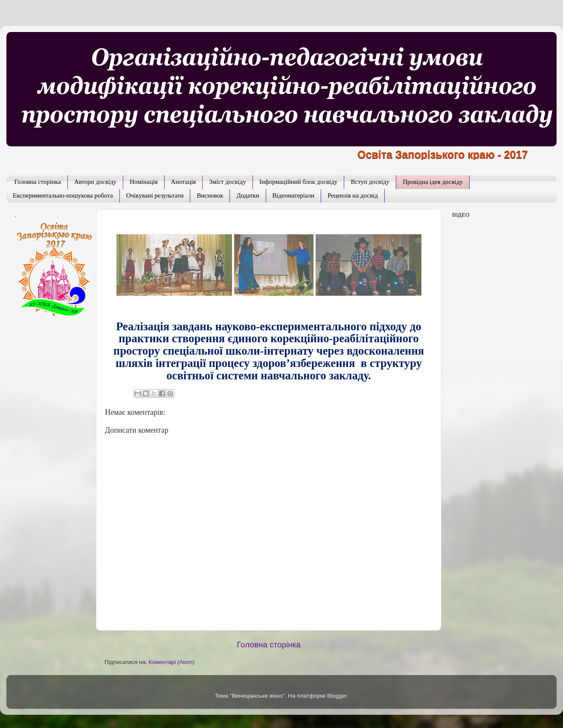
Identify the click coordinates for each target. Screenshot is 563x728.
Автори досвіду (95, 182)
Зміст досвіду (228, 182)
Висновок (210, 195)
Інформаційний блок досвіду (298, 182)
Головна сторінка (38, 182)
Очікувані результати (155, 195)
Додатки (248, 195)
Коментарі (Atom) (171, 662)
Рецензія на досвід (353, 195)
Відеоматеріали (294, 195)
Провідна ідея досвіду (433, 182)
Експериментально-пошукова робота (63, 195)
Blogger (337, 696)
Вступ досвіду (370, 182)
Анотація (184, 182)
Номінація (144, 182)
